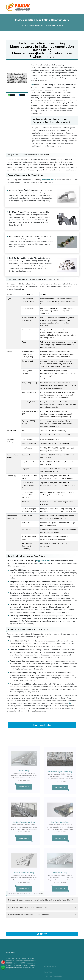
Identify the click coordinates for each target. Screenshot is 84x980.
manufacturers (48, 180)
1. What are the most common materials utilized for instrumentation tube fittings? (41, 899)
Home (27, 25)
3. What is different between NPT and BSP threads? (28, 914)
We (32, 85)
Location (42, 933)
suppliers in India (43, 561)
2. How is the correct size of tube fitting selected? (28, 906)
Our (70, 703)
